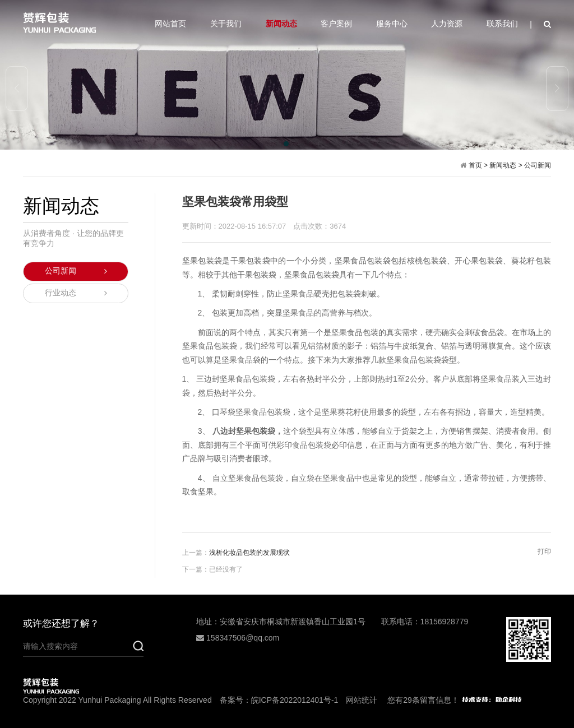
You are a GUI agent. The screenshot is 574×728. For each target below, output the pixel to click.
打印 (544, 551)
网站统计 (362, 700)
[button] (287, 145)
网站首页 (170, 24)
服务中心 (392, 24)
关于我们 (226, 24)
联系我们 (502, 24)
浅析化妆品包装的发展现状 (249, 553)
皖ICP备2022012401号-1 (295, 700)
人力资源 (447, 24)
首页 (475, 165)
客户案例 (336, 24)
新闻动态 (281, 24)
